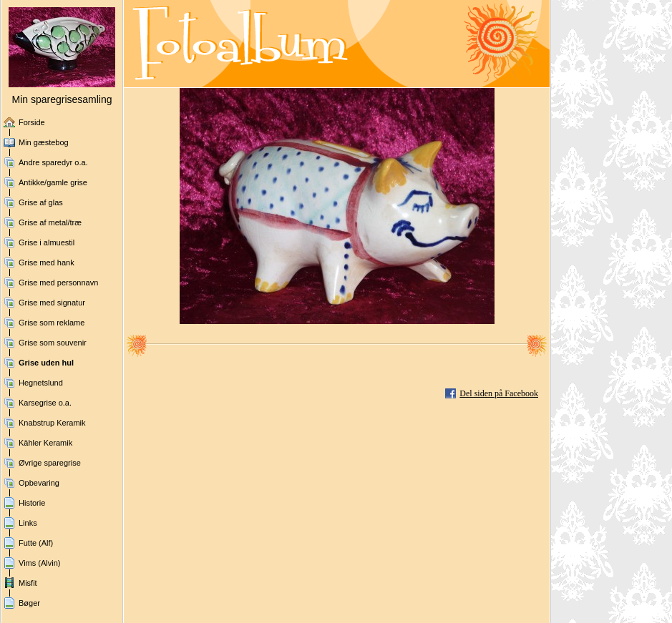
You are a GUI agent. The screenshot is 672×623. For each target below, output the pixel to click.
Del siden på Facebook (499, 393)
